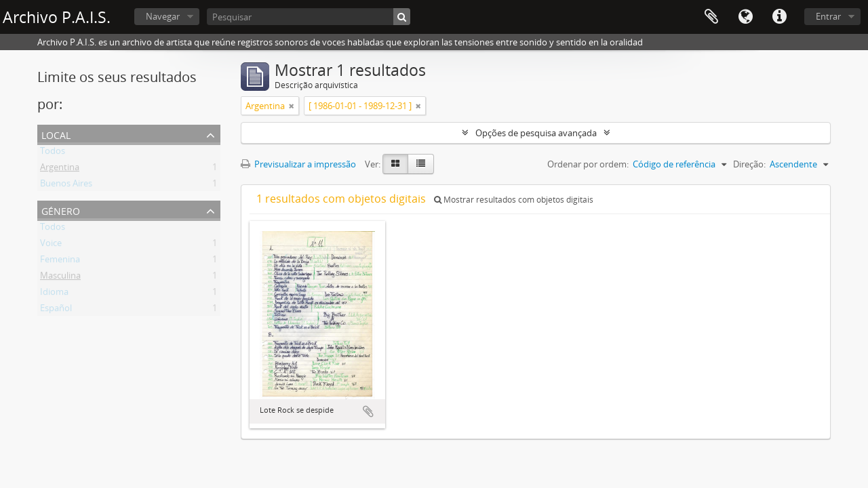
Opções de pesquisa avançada (536, 133)
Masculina (60, 278)
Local (56, 134)
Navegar (163, 16)
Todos (53, 153)
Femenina (60, 262)
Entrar (828, 16)
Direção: (749, 164)
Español (56, 310)
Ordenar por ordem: (588, 164)
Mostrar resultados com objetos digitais (514, 200)
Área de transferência (711, 17)
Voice (51, 245)
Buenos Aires (66, 186)
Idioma (745, 17)
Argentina (60, 169)
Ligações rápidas (779, 17)
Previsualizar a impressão (298, 164)
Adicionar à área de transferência (368, 411)
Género (61, 210)
